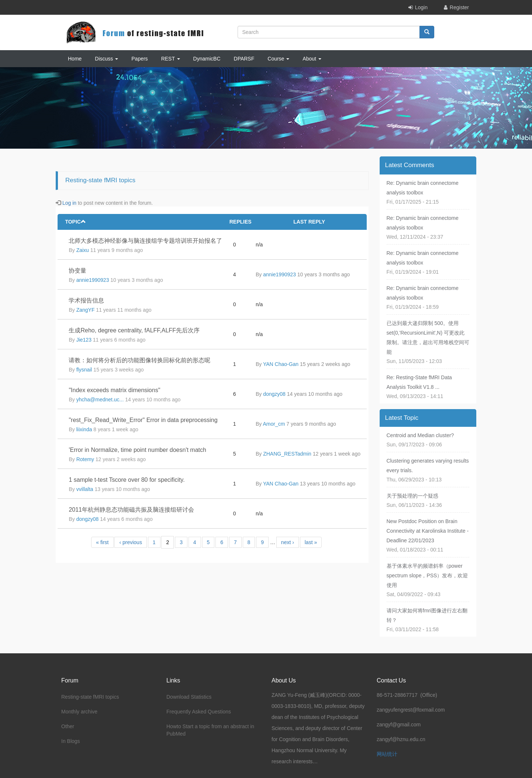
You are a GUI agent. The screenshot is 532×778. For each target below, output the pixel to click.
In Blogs (71, 741)
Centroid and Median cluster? (420, 435)
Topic (75, 222)
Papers (139, 59)
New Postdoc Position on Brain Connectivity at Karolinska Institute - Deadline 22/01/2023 (428, 531)
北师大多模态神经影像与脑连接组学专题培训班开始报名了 (145, 241)
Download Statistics (189, 697)
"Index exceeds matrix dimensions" (114, 390)
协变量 (77, 271)
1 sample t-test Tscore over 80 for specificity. (127, 480)
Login (421, 7)
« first (102, 542)
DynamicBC (207, 59)
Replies (241, 222)
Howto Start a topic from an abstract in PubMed (210, 730)
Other (68, 726)
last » (311, 542)
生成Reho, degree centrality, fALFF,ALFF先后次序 (134, 330)
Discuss (106, 59)
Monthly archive (79, 712)
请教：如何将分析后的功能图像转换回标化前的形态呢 (139, 360)
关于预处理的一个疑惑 (412, 496)
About (312, 59)
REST (171, 59)
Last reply (309, 222)
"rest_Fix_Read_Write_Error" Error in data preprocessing (143, 420)
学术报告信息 (86, 300)
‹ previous (130, 542)
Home (75, 59)
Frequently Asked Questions (199, 712)
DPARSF (244, 59)
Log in (69, 203)
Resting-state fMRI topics (90, 697)
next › (288, 542)
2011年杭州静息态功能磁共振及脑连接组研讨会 (131, 510)
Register (459, 7)
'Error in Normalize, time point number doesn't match (137, 450)
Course (278, 59)
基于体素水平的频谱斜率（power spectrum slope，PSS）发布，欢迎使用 (427, 575)
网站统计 (387, 754)
